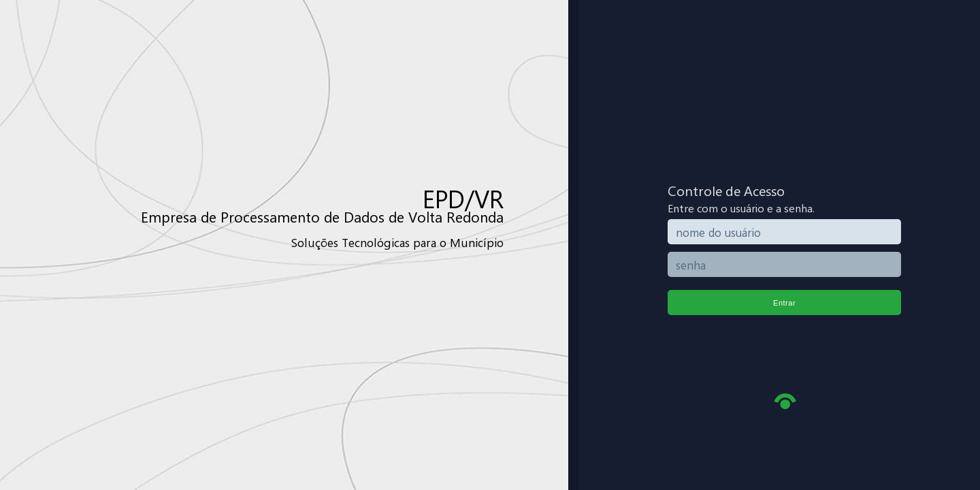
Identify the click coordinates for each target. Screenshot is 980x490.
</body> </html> (490, 245)
